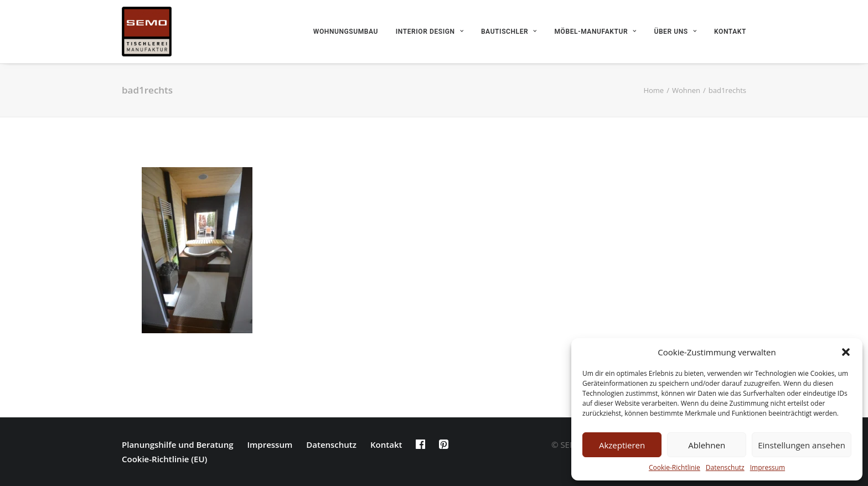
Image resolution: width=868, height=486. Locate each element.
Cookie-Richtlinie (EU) (164, 459)
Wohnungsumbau (346, 32)
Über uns (675, 32)
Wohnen (686, 90)
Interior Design (430, 32)
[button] (846, 352)
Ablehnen (707, 445)
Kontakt (730, 32)
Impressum (768, 467)
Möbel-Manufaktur (596, 32)
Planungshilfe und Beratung (177, 444)
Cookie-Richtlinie (675, 467)
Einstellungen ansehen (802, 445)
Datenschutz (725, 467)
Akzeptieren (622, 445)
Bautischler (509, 32)
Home (653, 90)
